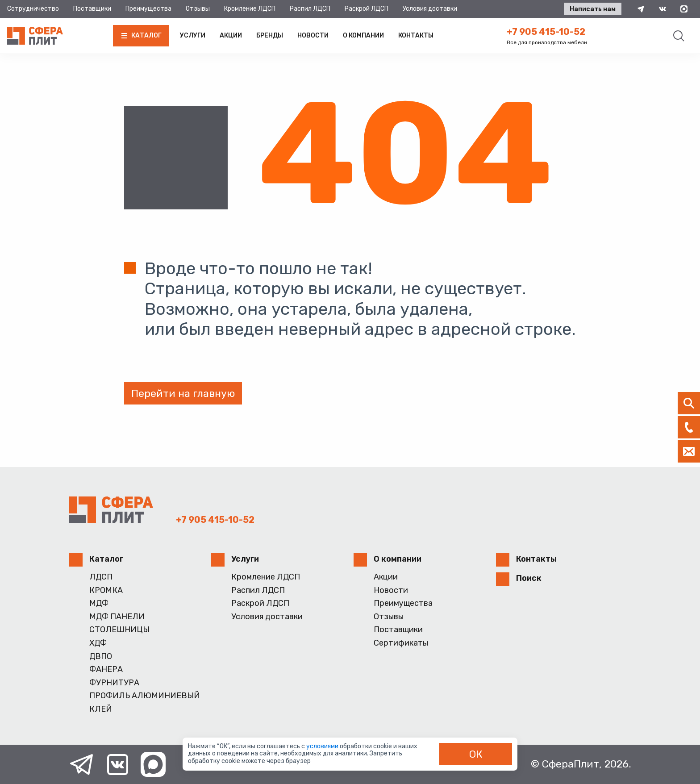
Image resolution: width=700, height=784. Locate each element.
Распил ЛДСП (310, 9)
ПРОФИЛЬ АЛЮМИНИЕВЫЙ (145, 696)
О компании (363, 35)
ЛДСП (101, 577)
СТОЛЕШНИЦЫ (119, 630)
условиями (323, 746)
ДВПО (101, 657)
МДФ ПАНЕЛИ (117, 617)
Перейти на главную (183, 393)
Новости (313, 35)
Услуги (193, 35)
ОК (476, 754)
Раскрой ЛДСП (367, 9)
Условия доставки (430, 9)
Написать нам (593, 9)
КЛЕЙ (101, 709)
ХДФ (98, 643)
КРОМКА (106, 590)
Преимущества (148, 9)
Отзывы (198, 9)
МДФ (99, 603)
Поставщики (92, 9)
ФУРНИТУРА (114, 683)
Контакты (416, 35)
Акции (231, 35)
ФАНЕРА (106, 669)
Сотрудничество (33, 9)
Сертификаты (401, 643)
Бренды (270, 35)
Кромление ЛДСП (250, 9)
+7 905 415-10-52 (546, 32)
